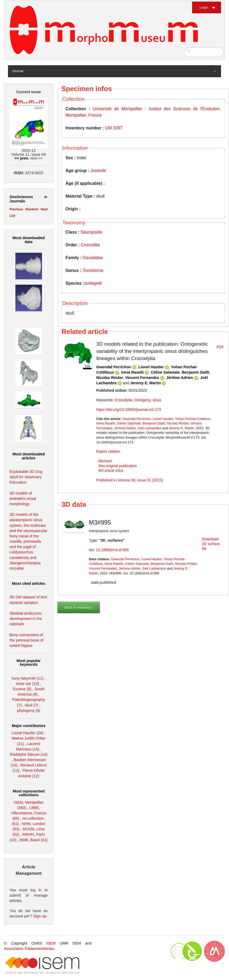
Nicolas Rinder (110, 378)
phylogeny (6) (29, 710)
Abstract (105, 461)
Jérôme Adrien (180, 378)
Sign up (40, 916)
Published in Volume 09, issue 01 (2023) (130, 480)
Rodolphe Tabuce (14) (29, 754)
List (12, 216)
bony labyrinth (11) (27, 678)
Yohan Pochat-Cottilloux (193, 419)
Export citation (108, 451)
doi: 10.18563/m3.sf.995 (109, 550)
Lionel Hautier (151, 367)
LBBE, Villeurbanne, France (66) (29, 813)
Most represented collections (29, 793)
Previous (16, 209)
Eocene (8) (22, 689)
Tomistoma (93, 270)
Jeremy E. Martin (145, 383)
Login (204, 7)
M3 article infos (111, 471)
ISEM (51, 943)
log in (36, 890)
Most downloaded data (29, 240)
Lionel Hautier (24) (28, 733)
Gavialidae (93, 258)
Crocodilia (90, 245)
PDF (220, 347)
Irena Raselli (132, 372)
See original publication (118, 466)
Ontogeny (143, 400)
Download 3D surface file (211, 544)
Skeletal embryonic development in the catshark (26, 619)
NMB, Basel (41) (34, 840)
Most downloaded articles (29, 456)
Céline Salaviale (165, 372)
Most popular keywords (29, 663)
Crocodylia (124, 400)
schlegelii (93, 283)
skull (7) (31, 705)
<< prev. (22, 158)
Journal (18, 71)
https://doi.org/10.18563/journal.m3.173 (129, 410)
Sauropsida (91, 232)
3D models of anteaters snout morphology (23, 499)
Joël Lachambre (150, 428)
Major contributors (29, 726)
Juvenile (98, 171)
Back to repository (79, 607)
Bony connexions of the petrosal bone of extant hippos (26, 640)
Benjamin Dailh (196, 372)
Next (44, 209)
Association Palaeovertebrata (29, 949)
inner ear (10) (28, 684)
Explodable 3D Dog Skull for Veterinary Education (26, 477)
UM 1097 (114, 128)
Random (32, 209)
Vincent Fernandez (142, 378)
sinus (157, 400)
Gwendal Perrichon (114, 367)
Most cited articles (29, 583)
